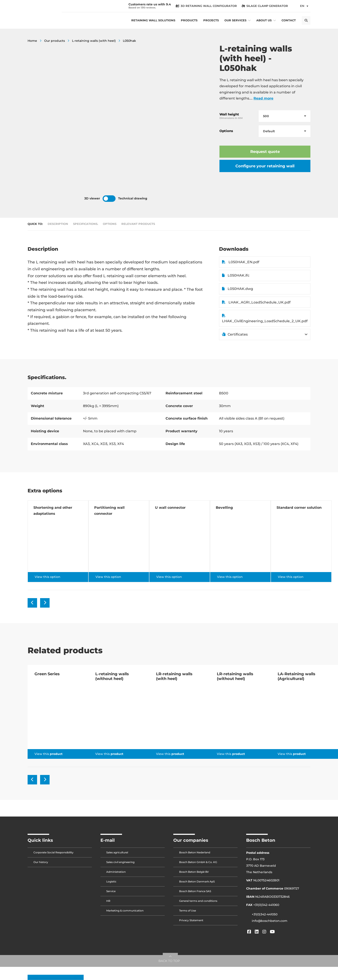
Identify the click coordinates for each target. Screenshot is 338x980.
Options (110, 224)
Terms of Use (188, 911)
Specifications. (86, 224)
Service (111, 891)
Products (189, 20)
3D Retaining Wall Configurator (206, 6)
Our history (41, 862)
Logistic (111, 881)
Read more (263, 98)
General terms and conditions (198, 901)
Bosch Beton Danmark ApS (197, 881)
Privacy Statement (191, 920)
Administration (116, 872)
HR (108, 901)
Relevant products (138, 224)
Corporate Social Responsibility (53, 852)
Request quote (265, 152)
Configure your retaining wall (265, 166)
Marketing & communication (125, 911)
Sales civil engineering (120, 862)
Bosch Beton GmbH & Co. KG (198, 862)
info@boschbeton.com (270, 921)
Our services (235, 20)
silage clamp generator (265, 6)
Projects (211, 20)
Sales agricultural (117, 852)
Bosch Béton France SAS (195, 891)
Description (58, 224)
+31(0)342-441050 (265, 914)
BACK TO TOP (169, 961)
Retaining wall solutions (153, 20)
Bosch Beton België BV (194, 872)
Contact (289, 20)
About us (264, 20)
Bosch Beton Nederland (195, 852)
